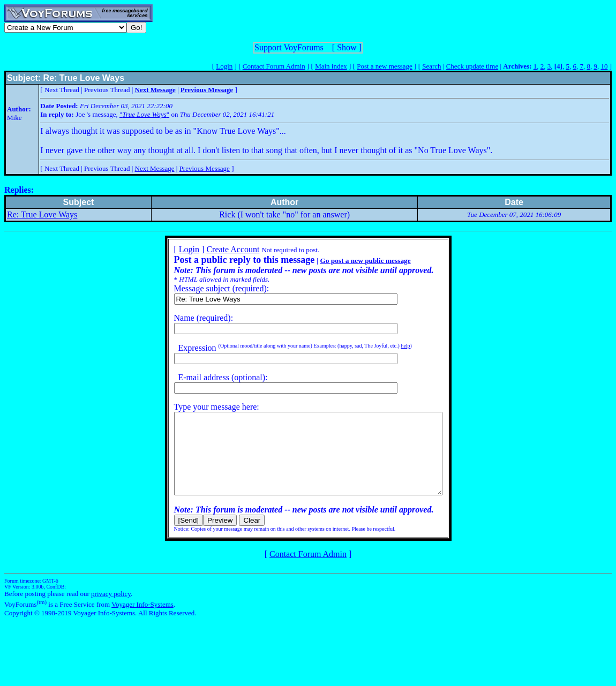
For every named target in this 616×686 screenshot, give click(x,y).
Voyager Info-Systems (142, 620)
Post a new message (385, 66)
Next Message (155, 168)
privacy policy (111, 610)
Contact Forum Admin (274, 66)
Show (347, 47)
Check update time (472, 66)
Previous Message (205, 168)
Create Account (217, 249)
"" (144, 114)
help (389, 346)
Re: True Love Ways (42, 214)
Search (431, 66)
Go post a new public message (349, 261)
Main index (331, 66)
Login (224, 66)
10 (604, 66)
